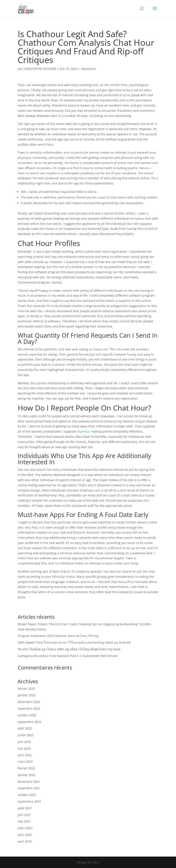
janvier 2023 (27, 695)
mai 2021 (24, 821)
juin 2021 (24, 815)
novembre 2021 (29, 788)
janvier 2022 (27, 775)
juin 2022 (24, 742)
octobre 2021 (27, 795)
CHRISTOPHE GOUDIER (40, 69)
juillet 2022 (26, 735)
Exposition (88, 69)
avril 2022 (25, 755)
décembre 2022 (29, 702)
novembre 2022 (29, 708)
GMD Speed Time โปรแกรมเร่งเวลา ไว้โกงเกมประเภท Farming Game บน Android (74, 642)
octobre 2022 (27, 715)
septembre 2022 (29, 722)
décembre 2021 (29, 782)
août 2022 (25, 728)
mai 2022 (24, 748)
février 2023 (26, 689)
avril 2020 (25, 835)
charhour (84, 431)
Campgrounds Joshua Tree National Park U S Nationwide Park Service (68, 656)
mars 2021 (25, 828)
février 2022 (26, 768)
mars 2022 (25, 762)
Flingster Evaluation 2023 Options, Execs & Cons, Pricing (58, 636)
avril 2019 (25, 841)
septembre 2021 (29, 801)
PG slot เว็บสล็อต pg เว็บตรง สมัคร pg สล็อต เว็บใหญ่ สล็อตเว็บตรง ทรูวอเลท (69, 649)
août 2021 (25, 808)
